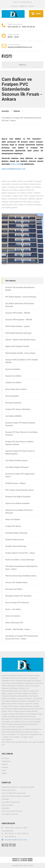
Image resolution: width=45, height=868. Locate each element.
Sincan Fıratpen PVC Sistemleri (17, 603)
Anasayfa (5, 111)
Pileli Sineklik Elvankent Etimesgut (18, 333)
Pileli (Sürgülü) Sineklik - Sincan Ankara (20, 353)
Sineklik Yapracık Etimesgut (16, 546)
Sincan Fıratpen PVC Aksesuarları (14, 793)
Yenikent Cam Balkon (13, 383)
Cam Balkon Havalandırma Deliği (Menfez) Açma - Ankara (21, 568)
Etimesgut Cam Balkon (14, 589)
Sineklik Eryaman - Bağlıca (15, 483)
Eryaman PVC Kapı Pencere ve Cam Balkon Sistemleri (22, 434)
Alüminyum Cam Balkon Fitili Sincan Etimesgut (19, 511)
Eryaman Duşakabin (13, 369)
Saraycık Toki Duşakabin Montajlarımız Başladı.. (20, 289)
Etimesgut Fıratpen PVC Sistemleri (18, 596)
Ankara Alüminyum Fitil (14, 623)
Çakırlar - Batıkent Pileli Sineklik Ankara (20, 340)
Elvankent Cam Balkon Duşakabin (18, 497)
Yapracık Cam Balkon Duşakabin (18, 503)
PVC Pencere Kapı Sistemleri (12, 811)
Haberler (17, 111)
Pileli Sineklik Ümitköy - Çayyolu (18, 326)
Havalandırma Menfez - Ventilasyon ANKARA (18, 787)
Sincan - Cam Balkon (13, 609)
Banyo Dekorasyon (9, 790)
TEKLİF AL (22, 65)
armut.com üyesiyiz (13, 616)
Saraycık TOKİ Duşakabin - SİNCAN (19, 320)
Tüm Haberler (10, 281)
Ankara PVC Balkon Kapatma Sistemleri (16, 796)
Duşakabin (6, 808)
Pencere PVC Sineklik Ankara (16, 583)
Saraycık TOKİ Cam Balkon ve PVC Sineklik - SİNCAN (22, 361)
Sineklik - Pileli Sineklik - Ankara (18, 629)
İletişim (31, 6)
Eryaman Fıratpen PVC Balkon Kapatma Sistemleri (20, 424)
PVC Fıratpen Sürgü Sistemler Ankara (19, 490)
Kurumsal (15, 6)
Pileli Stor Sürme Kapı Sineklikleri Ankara (21, 576)
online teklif (16, 164)
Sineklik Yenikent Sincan (15, 540)
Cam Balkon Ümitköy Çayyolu (16, 460)
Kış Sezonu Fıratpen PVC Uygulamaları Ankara (20, 475)
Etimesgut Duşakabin (13, 403)
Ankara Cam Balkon (13, 519)
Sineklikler (5, 799)
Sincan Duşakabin (12, 396)
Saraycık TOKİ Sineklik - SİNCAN (18, 313)
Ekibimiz (5, 764)
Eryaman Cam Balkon (13, 376)
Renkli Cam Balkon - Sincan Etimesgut (20, 560)
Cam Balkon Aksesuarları (11, 802)
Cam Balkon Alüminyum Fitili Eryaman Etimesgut (20, 305)
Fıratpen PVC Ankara (13, 526)
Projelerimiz (23, 6)
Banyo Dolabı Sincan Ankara (16, 389)
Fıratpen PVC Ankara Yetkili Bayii (18, 409)
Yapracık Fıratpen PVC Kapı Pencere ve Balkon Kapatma (20, 452)
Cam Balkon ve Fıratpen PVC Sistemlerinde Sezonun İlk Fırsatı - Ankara (22, 637)
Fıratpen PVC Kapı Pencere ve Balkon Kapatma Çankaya (19, 443)
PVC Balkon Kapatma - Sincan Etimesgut (21, 297)
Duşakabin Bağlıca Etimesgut (16, 533)
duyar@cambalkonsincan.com (16, 840)
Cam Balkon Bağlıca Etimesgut (17, 467)
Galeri (4, 770)
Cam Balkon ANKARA (13, 416)
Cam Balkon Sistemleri (10, 814)
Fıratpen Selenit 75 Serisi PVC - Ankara (20, 553)
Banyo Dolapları (7, 805)
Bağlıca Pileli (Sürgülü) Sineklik (17, 346)
